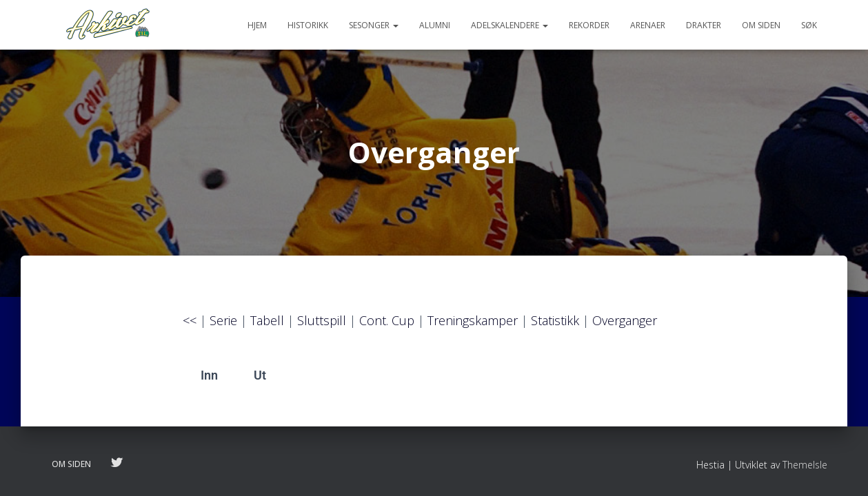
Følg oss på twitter (117, 464)
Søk (809, 25)
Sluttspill (322, 326)
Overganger (625, 326)
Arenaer (648, 25)
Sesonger (374, 25)
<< (190, 326)
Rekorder (589, 25)
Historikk (308, 25)
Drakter (704, 25)
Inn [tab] (209, 381)
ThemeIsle (805, 465)
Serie (223, 326)
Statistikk (555, 326)
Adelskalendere (509, 25)
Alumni (435, 25)
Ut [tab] (260, 381)
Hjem (257, 25)
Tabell (267, 326)
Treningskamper (473, 326)
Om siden (761, 25)
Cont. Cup (387, 326)
